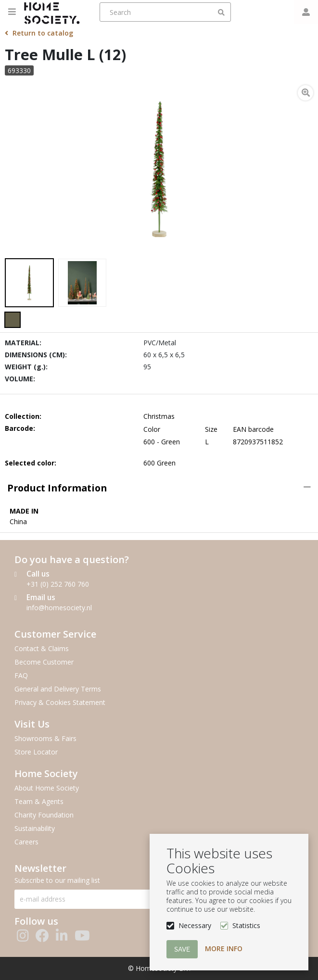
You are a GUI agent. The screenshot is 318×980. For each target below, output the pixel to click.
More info (224, 949)
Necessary (195, 925)
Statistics (246, 925)
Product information (57, 488)
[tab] (159, 488)
